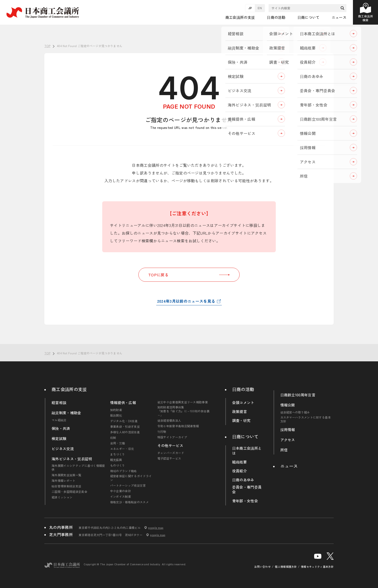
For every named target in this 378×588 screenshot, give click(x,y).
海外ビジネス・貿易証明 (72, 459)
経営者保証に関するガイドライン (131, 478)
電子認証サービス (169, 458)
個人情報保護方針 (286, 567)
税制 (113, 438)
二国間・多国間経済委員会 (69, 492)
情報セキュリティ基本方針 (317, 567)
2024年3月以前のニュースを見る (186, 301)
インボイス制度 (121, 497)
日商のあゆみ (243, 480)
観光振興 (116, 460)
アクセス (288, 440)
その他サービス (170, 446)
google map (156, 528)
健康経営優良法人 (169, 420)
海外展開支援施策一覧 (66, 475)
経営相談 (59, 403)
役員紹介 (240, 471)
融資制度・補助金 (66, 413)
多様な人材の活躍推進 (125, 432)
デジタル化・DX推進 (124, 421)
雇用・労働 (118, 443)
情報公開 (288, 405)
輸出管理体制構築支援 (66, 486)
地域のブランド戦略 (124, 471)
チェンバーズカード (171, 453)
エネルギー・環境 (122, 449)
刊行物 (162, 432)
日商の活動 (243, 389)
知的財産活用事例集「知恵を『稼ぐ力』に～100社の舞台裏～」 (184, 411)
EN (260, 8)
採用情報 (288, 430)
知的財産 (116, 410)
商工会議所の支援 (69, 389)
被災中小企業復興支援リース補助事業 (183, 402)
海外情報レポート (64, 481)
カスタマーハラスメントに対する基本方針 (306, 419)
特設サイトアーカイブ (172, 437)
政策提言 (240, 412)
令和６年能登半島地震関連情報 (178, 426)
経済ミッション (62, 497)
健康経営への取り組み (295, 412)
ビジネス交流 (63, 449)
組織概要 (240, 462)
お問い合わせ (263, 567)
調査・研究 (241, 420)
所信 (284, 450)
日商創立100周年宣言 (298, 395)
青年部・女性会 (245, 501)
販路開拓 (116, 415)
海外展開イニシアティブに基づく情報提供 (78, 468)
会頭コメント (243, 403)
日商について (245, 436)
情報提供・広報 (123, 403)
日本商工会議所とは (247, 451)
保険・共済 (61, 428)
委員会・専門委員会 (247, 490)
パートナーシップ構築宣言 (128, 485)
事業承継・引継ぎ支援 (125, 427)
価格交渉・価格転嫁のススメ (129, 502)
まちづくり (118, 454)
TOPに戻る (189, 275)
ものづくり (118, 465)
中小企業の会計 (121, 491)
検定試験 (59, 439)
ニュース (339, 17)
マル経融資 (59, 420)
